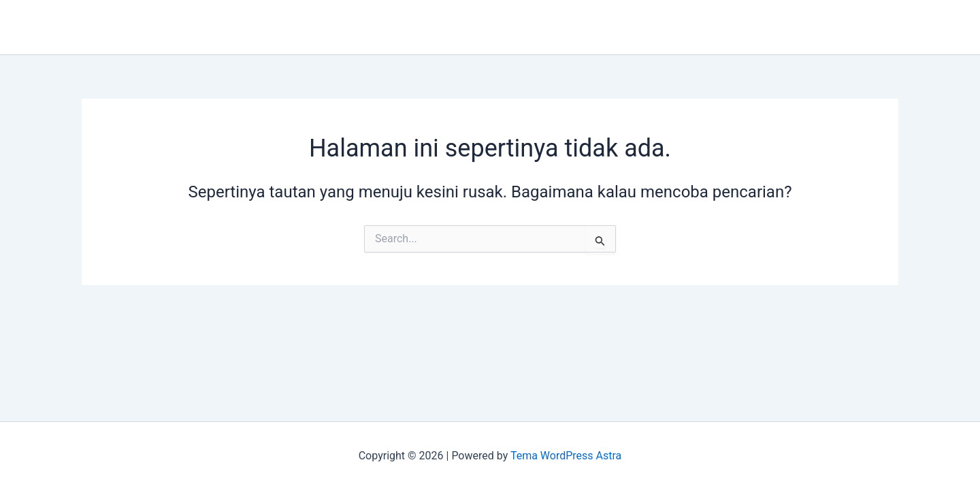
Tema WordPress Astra (566, 456)
